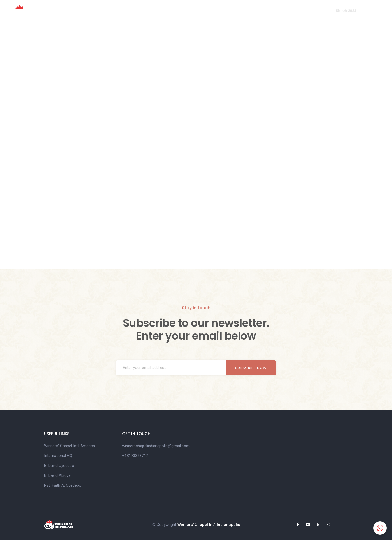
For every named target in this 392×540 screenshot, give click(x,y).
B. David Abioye (57, 475)
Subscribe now (251, 368)
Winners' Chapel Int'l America (69, 446)
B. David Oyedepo (59, 466)
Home (163, 11)
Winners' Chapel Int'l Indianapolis (209, 525)
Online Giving (246, 11)
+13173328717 (135, 456)
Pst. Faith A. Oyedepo (63, 485)
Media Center (281, 11)
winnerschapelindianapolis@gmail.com (156, 446)
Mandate (215, 11)
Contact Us (315, 11)
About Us (187, 11)
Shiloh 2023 (346, 11)
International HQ (58, 456)
